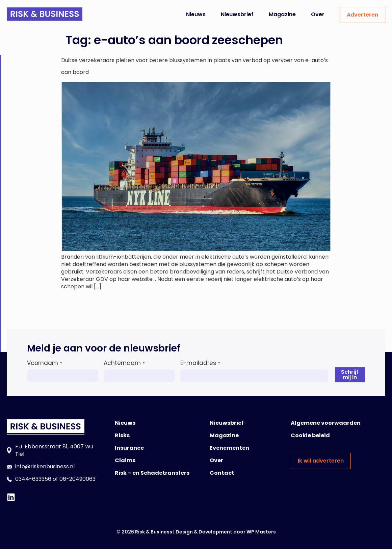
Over (318, 14)
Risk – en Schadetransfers (152, 473)
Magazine (282, 14)
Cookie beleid (310, 435)
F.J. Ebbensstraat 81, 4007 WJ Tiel (54, 450)
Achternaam (124, 363)
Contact (222, 473)
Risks (122, 435)
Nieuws (196, 14)
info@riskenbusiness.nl (45, 466)
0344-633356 (33, 479)
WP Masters (261, 532)
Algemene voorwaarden (326, 423)
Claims (125, 460)
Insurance (129, 448)
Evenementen (229, 448)
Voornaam (45, 363)
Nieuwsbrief (237, 14)
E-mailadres (200, 363)
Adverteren (362, 15)
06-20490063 (77, 479)
